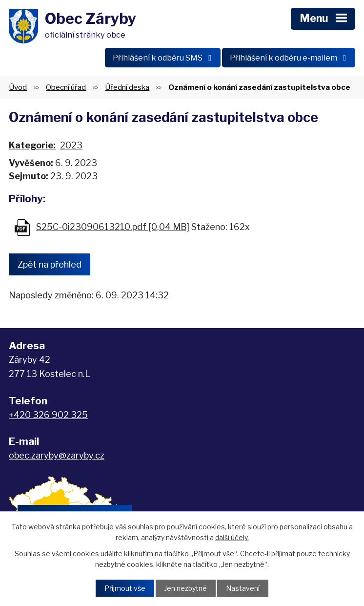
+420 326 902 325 (48, 415)
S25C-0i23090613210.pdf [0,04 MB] (113, 227)
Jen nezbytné (186, 588)
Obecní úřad (66, 88)
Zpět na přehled (50, 265)
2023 (71, 146)
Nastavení (243, 588)
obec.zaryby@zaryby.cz (57, 456)
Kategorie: (32, 146)
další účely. (232, 537)
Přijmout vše (125, 588)
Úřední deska (127, 88)
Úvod (18, 88)
